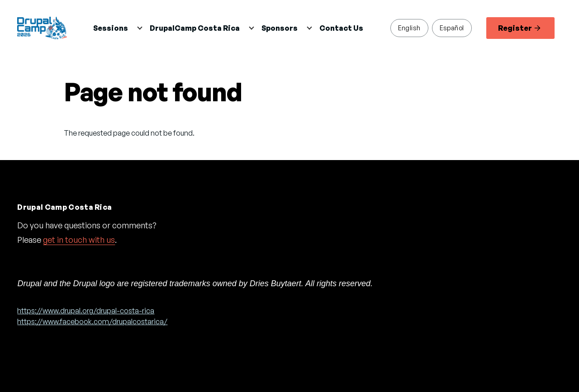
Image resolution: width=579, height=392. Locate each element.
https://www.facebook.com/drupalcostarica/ (92, 321)
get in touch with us (79, 240)
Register (519, 28)
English (409, 28)
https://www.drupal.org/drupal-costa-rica (86, 311)
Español (452, 28)
